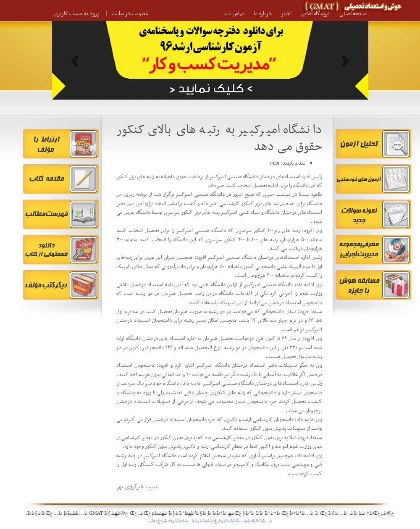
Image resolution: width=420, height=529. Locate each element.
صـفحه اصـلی (353, 14)
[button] (76, 60)
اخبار (286, 14)
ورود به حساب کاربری (77, 14)
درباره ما (262, 14)
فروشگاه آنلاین (315, 14)
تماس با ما (234, 14)
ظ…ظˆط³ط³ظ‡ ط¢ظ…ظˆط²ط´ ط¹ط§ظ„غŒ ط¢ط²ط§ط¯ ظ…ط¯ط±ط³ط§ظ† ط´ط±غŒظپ (210, 521)
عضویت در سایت (130, 14)
